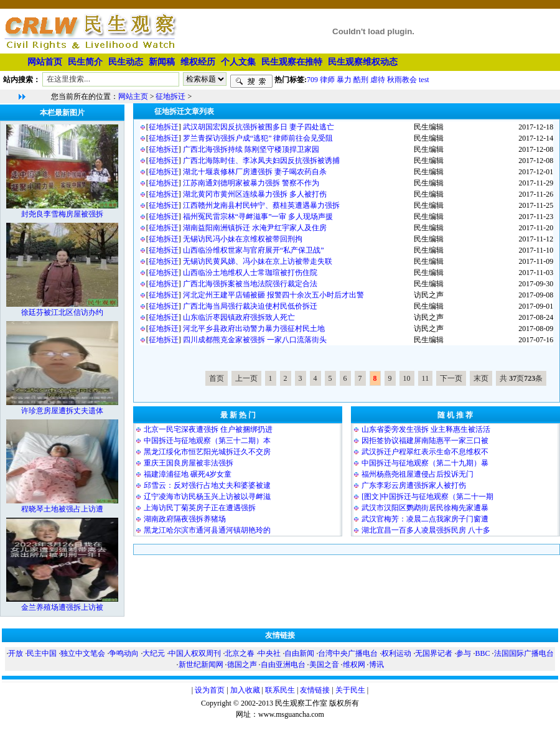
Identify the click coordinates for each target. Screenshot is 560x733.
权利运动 (396, 653)
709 (312, 79)
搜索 (251, 82)
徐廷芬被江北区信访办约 (62, 312)
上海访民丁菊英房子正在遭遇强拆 (200, 508)
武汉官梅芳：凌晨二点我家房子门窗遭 (425, 519)
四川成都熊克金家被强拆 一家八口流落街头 (255, 340)
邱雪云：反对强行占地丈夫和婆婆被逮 (207, 485)
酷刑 (361, 79)
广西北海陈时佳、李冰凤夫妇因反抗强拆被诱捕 (261, 161)
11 (426, 378)
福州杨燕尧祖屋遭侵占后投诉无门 (418, 474)
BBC (482, 653)
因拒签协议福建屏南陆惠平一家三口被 (425, 441)
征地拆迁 (170, 96)
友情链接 (315, 690)
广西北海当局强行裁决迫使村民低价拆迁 (250, 306)
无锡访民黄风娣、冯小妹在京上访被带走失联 (258, 261)
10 (407, 378)
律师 (327, 79)
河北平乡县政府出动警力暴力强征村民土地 (254, 329)
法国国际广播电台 (524, 653)
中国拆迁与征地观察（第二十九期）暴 (425, 463)
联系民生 (280, 690)
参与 (464, 653)
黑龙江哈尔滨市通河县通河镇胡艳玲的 (207, 530)
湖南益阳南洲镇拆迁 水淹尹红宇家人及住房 (255, 228)
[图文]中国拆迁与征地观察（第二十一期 (427, 497)
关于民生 (350, 690)
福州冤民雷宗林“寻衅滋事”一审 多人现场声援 (258, 217)
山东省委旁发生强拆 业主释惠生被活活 (426, 429)
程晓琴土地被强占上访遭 (62, 509)
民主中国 (42, 653)
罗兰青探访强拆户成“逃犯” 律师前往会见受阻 (258, 138)
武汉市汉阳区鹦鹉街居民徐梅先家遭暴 (425, 508)
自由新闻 (299, 653)
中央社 (269, 653)
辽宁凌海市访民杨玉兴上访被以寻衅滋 (207, 497)
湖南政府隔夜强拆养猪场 (185, 519)
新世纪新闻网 (201, 665)
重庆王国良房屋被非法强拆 (189, 463)
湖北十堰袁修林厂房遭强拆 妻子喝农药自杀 (255, 172)
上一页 (246, 378)
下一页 (451, 378)
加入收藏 (245, 690)
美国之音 (324, 665)
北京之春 (240, 653)
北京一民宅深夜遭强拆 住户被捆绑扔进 (208, 429)
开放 (16, 653)
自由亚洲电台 (283, 665)
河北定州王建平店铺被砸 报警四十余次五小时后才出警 (273, 295)
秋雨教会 (402, 79)
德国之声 (242, 665)
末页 (481, 378)
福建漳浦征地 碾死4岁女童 (188, 474)
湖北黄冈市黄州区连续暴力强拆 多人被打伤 (255, 194)
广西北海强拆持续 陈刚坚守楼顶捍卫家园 (251, 149)
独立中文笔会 (83, 653)
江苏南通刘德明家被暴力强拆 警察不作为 (251, 183)
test (424, 79)
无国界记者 (434, 653)
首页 (217, 378)
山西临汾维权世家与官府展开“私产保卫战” (254, 250)
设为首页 (210, 690)
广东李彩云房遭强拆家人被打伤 (414, 485)
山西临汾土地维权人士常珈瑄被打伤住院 (250, 273)
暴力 (344, 79)
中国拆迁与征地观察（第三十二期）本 (207, 441)
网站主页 (133, 96)
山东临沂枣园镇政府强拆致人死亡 (239, 317)
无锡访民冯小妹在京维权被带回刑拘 (243, 239)
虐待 (378, 79)
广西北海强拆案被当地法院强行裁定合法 (250, 284)
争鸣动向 (124, 653)
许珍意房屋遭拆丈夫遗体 (62, 411)
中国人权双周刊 (195, 653)
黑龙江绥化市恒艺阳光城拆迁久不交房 (207, 452)
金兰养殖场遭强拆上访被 (62, 607)
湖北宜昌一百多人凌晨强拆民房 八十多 (426, 530)
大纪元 (154, 653)
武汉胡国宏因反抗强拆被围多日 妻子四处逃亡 (259, 127)
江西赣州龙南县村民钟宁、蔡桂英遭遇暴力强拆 (261, 205)
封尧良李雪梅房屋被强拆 (62, 214)
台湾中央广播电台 (348, 653)
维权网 (354, 665)
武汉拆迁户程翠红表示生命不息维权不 (425, 452)
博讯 (376, 665)
